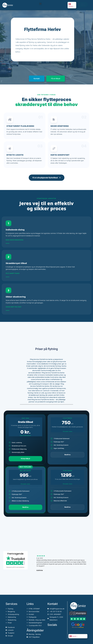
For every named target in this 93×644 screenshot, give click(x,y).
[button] (40, 4)
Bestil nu (68, 455)
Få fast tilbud (25, 459)
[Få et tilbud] (46, 266)
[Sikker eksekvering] (46, 299)
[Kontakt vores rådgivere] (46, 232)
